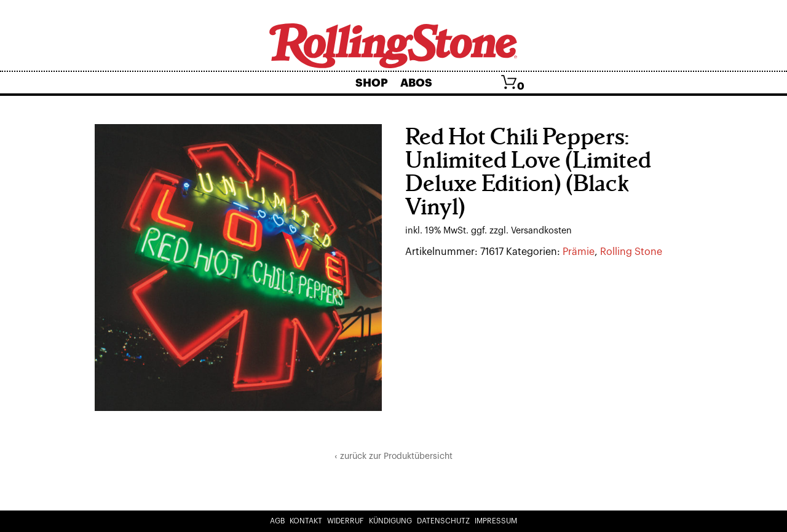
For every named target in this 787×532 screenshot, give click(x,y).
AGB (277, 521)
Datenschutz (443, 521)
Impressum (496, 521)
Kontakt (306, 521)
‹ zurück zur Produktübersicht (393, 456)
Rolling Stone (631, 252)
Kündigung (390, 521)
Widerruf (346, 521)
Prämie (579, 252)
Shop (372, 83)
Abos (416, 83)
